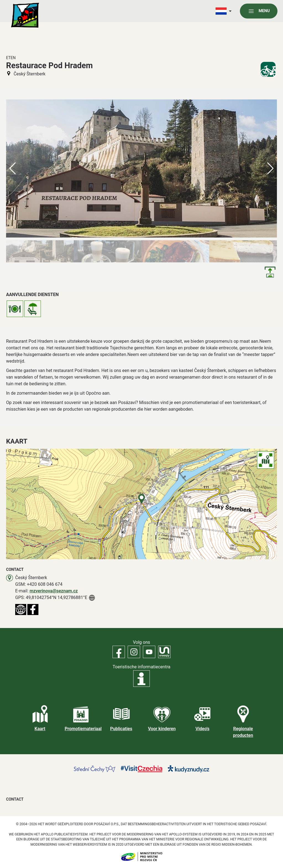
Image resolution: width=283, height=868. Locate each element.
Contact (15, 799)
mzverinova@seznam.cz (54, 591)
